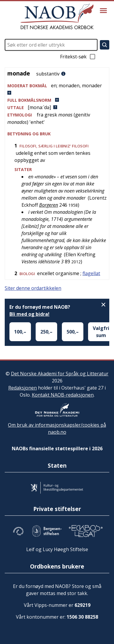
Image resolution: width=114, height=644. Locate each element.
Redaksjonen (23, 388)
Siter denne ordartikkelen (33, 288)
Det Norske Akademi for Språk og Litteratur (60, 374)
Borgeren (49, 205)
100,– (20, 332)
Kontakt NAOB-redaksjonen (63, 395)
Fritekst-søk (78, 57)
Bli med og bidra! (29, 314)
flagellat (91, 273)
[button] (57, 89)
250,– (46, 332)
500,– (73, 332)
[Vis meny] (103, 11)
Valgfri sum (101, 332)
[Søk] (105, 45)
